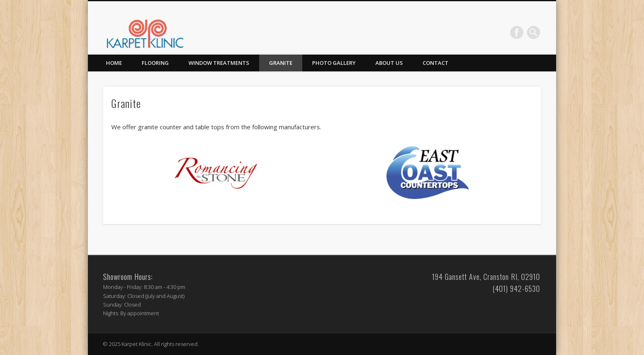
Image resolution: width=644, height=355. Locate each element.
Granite (281, 63)
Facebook (517, 32)
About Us (389, 63)
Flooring (155, 63)
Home (114, 63)
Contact (436, 63)
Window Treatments (219, 63)
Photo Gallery (334, 63)
